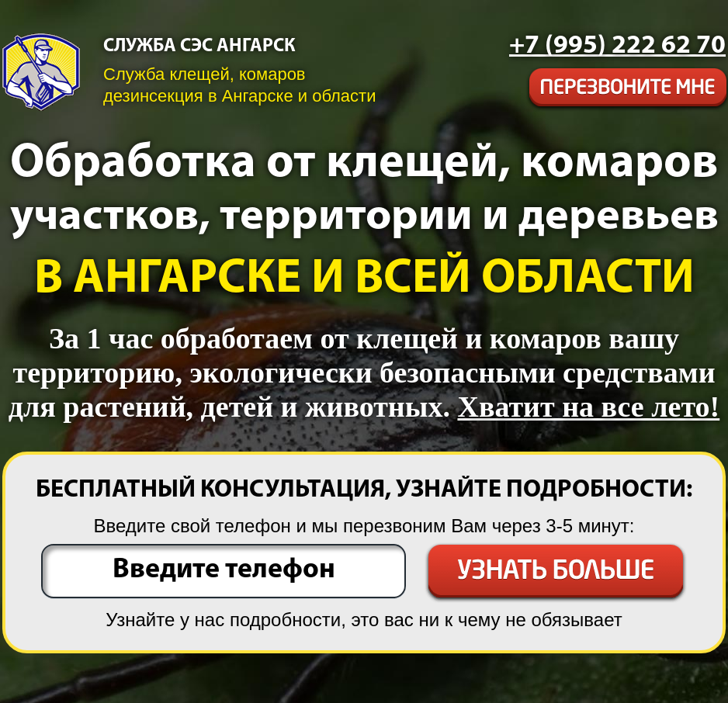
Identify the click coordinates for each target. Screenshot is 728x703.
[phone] (617, 46)
